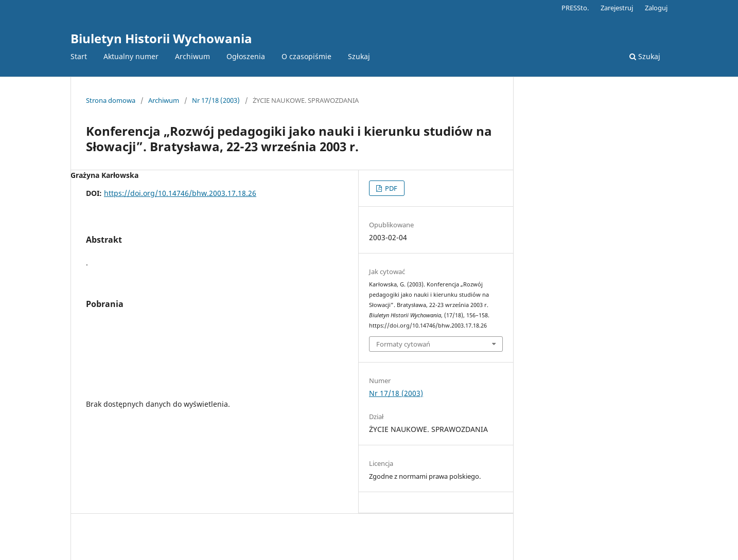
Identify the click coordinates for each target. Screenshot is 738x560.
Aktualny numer (131, 56)
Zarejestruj (617, 8)
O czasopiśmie (306, 56)
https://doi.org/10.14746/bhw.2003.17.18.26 (180, 193)
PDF (390, 188)
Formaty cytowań (403, 344)
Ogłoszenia (246, 56)
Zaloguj (656, 8)
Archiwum (192, 56)
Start (79, 56)
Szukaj (359, 56)
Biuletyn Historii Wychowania (161, 38)
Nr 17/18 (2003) (216, 100)
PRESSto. (575, 8)
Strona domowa (111, 100)
